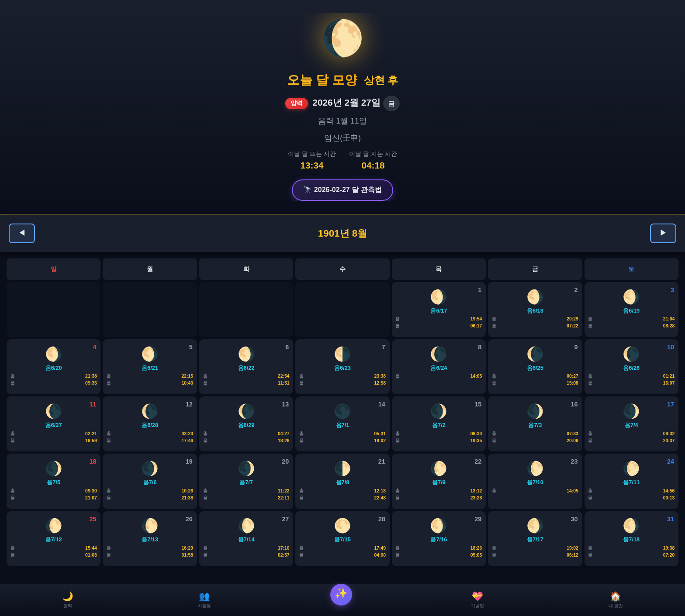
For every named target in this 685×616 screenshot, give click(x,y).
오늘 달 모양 (322, 80)
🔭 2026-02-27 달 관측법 (342, 190)
